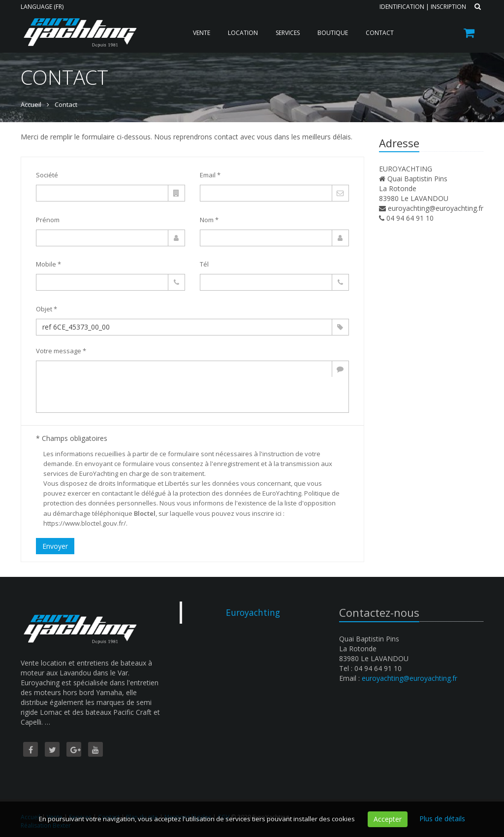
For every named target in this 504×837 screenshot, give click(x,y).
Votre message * (61, 351)
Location (243, 33)
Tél (204, 264)
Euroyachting (253, 612)
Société (47, 175)
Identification (402, 7)
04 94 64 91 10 (410, 218)
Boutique (333, 33)
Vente (202, 33)
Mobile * (48, 264)
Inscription (448, 7)
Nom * (209, 220)
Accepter (388, 819)
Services (288, 33)
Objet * (47, 309)
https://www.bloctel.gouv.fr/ (85, 523)
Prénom (48, 220)
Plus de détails (442, 819)
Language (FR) (42, 7)
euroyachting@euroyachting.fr (436, 208)
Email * (210, 175)
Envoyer (55, 546)
